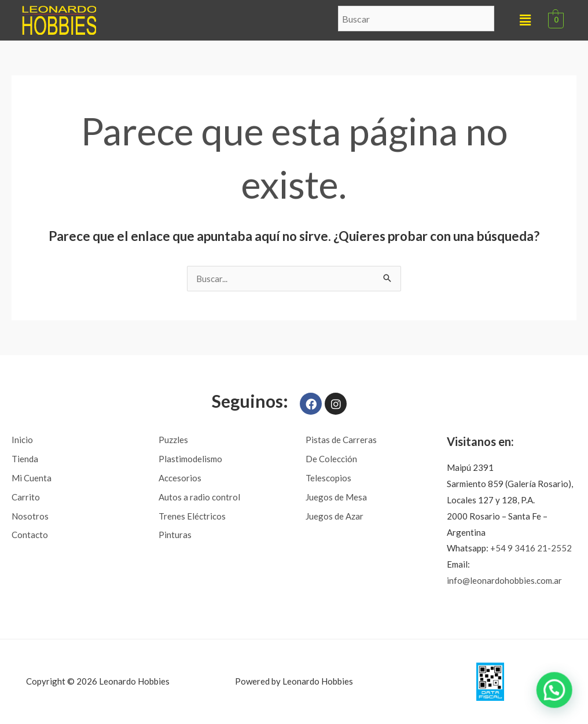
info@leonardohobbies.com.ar (504, 580)
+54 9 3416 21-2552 (531, 548)
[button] (525, 20)
